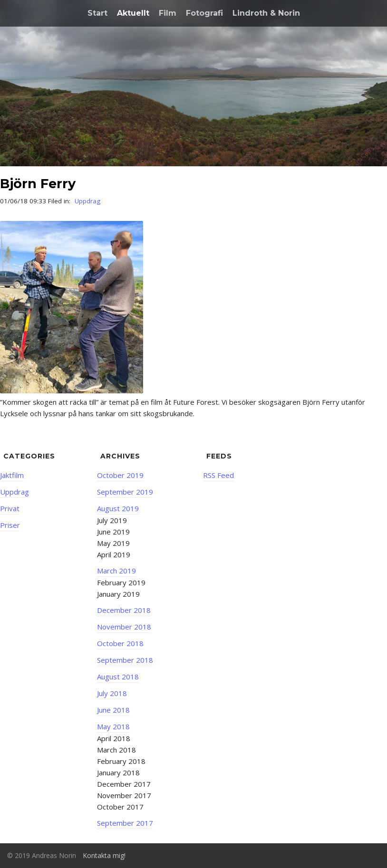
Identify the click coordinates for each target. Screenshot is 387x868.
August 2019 (118, 508)
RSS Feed (218, 475)
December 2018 (124, 610)
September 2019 (125, 492)
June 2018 (113, 710)
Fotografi (204, 13)
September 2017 (125, 823)
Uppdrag (87, 201)
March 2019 (116, 571)
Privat (10, 508)
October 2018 (120, 643)
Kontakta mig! (104, 855)
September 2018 (125, 660)
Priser (10, 525)
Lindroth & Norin (266, 13)
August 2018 (118, 677)
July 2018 (112, 693)
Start (97, 13)
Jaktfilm (12, 475)
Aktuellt (133, 13)
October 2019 (120, 475)
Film (168, 13)
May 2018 (113, 726)
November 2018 (124, 627)
